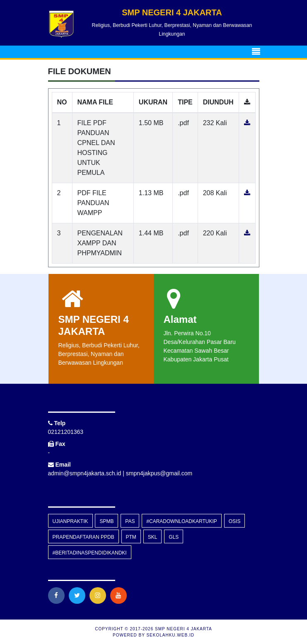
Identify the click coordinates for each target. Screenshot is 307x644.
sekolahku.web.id (170, 635)
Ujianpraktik (70, 521)
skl (153, 537)
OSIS (235, 521)
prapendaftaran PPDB (83, 537)
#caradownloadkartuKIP (181, 521)
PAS (130, 521)
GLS (174, 537)
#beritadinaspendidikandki (90, 553)
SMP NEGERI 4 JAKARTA (183, 629)
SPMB (106, 521)
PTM (131, 537)
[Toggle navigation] (256, 52)
